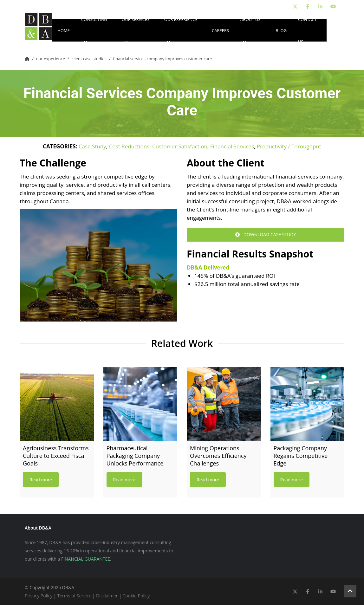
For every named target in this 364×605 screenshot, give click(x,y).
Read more (41, 480)
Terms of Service (74, 596)
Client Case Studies (89, 59)
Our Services (136, 30)
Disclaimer (107, 596)
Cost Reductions (129, 146)
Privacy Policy (39, 596)
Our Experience (181, 30)
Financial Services (232, 146)
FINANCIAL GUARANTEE (86, 559)
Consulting (94, 30)
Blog (281, 30)
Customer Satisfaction (180, 146)
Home (64, 30)
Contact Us (307, 30)
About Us (250, 30)
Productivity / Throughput (289, 146)
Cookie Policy (136, 596)
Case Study (92, 146)
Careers (220, 30)
